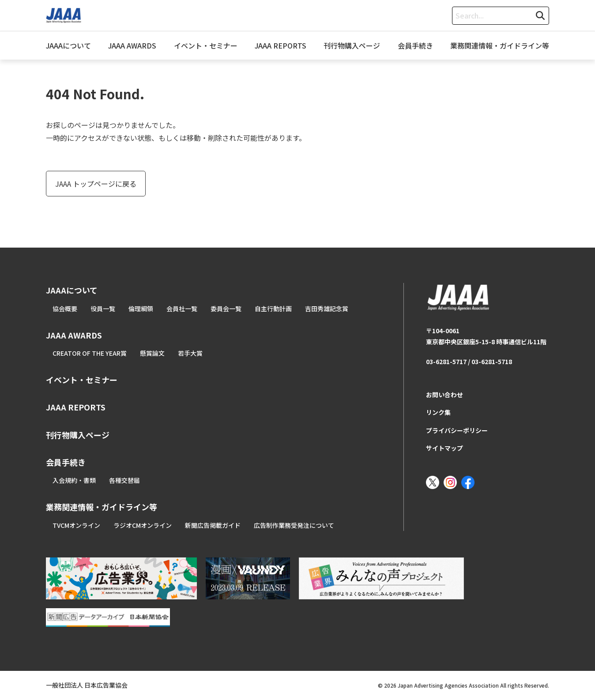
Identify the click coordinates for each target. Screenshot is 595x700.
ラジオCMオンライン (143, 525)
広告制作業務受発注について (294, 525)
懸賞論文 (152, 353)
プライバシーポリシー (457, 430)
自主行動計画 (273, 309)
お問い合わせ (444, 395)
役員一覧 (103, 309)
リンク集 (438, 412)
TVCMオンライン (76, 525)
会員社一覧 (182, 309)
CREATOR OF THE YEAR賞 (90, 353)
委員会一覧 (226, 309)
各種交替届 (124, 480)
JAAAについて (68, 45)
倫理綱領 (141, 309)
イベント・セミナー (206, 45)
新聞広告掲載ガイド (213, 525)
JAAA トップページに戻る (96, 184)
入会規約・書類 (74, 480)
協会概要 (65, 309)
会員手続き (415, 45)
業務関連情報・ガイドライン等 (500, 45)
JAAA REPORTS (281, 45)
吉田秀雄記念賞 (327, 309)
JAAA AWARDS (132, 45)
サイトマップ (444, 448)
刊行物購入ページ (352, 45)
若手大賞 (190, 353)
